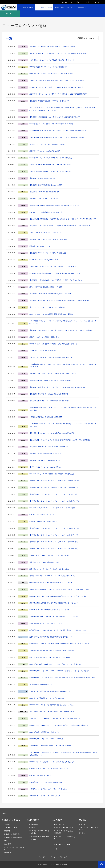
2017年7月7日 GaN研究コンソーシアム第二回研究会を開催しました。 (53, 762)
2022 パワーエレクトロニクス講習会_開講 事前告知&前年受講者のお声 (53, 314)
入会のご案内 (59, 7)
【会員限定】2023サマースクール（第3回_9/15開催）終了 (48, 239)
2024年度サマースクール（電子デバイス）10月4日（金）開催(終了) (51, 165)
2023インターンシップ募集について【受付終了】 (45, 232)
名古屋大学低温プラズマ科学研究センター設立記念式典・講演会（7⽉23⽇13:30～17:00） (59, 630)
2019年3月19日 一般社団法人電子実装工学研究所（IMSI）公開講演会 (52, 650)
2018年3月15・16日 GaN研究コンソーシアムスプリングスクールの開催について (56, 718)
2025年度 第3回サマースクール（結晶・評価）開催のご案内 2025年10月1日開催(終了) (58, 80)
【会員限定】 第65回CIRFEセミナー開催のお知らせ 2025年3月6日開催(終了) (55, 117)
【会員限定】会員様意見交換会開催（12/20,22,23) (46, 454)
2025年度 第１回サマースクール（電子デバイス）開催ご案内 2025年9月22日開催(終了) (58, 94)
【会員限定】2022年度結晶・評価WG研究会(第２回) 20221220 (50, 294)
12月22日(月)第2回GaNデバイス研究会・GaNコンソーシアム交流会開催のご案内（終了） (59, 53)
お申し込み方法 (59, 824)
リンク (87, 2)
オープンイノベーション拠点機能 (14, 848)
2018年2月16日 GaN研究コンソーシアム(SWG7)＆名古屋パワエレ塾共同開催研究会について (60, 725)
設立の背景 (7, 844)
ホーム (64, 2)
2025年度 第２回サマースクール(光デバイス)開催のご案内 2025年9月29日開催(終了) (57, 87)
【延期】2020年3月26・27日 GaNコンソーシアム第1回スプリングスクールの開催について (59, 589)
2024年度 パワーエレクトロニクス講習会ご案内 (45, 151)
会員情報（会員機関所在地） (13, 837)
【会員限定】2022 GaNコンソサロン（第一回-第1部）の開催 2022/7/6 (53, 374)
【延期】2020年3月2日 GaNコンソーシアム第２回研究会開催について (52, 576)
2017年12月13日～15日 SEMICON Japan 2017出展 (46, 739)
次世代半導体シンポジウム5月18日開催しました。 (46, 796)
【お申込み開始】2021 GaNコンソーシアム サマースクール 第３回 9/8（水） (54, 487)
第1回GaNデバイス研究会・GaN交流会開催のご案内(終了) (48, 144)
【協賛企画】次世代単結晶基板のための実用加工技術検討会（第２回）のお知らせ (56, 280)
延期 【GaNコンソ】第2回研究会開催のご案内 (44, 562)
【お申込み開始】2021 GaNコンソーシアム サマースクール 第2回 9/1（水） (54, 494)
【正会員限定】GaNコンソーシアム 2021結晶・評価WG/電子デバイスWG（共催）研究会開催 (60, 440)
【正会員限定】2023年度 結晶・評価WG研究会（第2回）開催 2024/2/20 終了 (55, 205)
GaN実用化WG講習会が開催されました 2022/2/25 (46, 417)
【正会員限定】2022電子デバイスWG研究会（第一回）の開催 (49, 401)
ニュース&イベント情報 (44, 7)
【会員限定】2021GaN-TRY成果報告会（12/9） (45, 460)
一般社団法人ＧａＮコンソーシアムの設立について (46, 623)
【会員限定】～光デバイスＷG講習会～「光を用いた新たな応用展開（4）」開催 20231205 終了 (61, 226)
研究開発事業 (33, 824)
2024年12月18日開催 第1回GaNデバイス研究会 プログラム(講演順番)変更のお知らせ (58, 131)
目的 (5, 841)
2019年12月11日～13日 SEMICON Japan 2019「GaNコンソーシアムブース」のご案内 (58, 596)
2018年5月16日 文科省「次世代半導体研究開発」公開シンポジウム (52, 705)
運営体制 (7, 831)
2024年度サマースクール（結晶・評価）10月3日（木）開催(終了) (51, 158)
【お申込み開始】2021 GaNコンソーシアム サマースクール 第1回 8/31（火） (54, 501)
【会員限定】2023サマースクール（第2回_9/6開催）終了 (48, 253)
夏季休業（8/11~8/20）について (40, 246)
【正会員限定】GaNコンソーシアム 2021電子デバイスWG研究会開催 (52, 433)
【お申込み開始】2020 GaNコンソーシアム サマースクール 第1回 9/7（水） (54, 549)
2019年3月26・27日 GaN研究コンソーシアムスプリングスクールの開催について (56, 664)
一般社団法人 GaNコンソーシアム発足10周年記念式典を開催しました (52, 60)
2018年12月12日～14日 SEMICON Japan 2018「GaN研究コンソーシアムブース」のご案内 (59, 671)
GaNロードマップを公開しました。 (41, 775)
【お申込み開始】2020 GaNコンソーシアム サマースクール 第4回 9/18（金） (54, 528)
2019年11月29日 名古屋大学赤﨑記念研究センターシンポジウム (50, 610)
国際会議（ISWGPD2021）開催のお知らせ (43, 521)
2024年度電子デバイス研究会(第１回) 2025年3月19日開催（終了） (52, 124)
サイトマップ (98, 2)
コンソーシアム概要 (10, 828)
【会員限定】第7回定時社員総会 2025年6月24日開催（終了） (50, 101)
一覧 (55, 849)
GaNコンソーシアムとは (11, 820)
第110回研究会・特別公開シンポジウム (42, 684)
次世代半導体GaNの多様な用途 (39, 836)
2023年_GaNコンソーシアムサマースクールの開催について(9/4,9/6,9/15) (53, 266)
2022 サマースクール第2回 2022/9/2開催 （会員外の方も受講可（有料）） (53, 344)
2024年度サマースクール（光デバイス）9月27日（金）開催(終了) (51, 171)
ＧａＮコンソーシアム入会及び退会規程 (63, 832)
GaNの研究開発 (28, 7)
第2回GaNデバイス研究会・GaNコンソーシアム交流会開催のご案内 (51, 74)
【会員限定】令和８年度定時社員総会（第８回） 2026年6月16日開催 (52, 46)
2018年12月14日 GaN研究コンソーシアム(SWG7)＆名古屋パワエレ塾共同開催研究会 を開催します (62, 678)
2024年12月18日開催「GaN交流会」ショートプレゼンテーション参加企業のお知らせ (57, 137)
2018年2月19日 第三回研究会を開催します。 (44, 732)
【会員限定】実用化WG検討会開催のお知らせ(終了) (46, 185)
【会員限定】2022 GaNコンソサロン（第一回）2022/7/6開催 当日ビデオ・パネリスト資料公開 (61, 330)
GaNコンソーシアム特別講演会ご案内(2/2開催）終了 (47, 212)
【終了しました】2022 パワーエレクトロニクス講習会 (47, 307)
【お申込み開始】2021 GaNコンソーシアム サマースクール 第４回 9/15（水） (55, 481)
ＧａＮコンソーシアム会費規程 (63, 837)
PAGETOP (101, 864)
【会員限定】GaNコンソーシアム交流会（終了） (45, 199)
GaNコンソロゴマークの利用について (89, 829)
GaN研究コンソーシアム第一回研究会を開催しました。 (47, 782)
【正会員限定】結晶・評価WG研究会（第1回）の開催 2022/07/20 (51, 380)
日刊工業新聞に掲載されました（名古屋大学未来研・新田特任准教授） (52, 712)
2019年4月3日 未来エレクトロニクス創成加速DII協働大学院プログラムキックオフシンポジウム (60, 644)
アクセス (82, 833)
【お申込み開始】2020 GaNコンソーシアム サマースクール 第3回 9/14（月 (54, 535)
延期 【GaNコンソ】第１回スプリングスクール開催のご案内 (49, 569)
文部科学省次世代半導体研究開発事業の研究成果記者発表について (51, 637)
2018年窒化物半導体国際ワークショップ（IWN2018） (47, 698)
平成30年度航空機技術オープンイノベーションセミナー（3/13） (50, 657)
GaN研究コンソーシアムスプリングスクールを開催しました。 (50, 769)
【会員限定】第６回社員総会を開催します (43, 178)
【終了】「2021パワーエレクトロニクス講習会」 (45, 467)
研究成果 (32, 828)
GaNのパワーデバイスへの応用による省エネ (39, 832)
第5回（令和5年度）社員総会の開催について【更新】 (47, 287)
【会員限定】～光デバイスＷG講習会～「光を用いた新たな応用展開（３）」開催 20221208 (59, 300)
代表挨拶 (7, 824)
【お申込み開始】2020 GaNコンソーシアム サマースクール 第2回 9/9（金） (54, 542)
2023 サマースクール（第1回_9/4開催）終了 (44, 260)
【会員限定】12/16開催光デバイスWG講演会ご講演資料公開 (49, 447)
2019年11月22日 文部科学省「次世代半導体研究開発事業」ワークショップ (54, 603)
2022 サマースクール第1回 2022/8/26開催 (43, 351)
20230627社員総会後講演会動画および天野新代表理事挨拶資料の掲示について (55, 273)
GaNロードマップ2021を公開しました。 (43, 515)
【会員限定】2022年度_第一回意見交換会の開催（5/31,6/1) (49, 394)
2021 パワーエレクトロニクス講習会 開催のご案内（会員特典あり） (52, 474)
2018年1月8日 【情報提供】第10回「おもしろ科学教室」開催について (53, 746)
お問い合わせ (71, 7)
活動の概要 (7, 853)
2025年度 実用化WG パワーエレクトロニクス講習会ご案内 (48, 67)
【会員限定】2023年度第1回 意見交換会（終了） (46, 192)
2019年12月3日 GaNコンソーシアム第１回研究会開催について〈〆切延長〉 (54, 617)
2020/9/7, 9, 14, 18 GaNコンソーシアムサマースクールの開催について (52, 555)
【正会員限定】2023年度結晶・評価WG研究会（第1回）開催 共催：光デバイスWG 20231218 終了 (63, 219)
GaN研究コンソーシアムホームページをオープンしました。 (49, 789)
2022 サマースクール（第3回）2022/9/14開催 (44, 337)
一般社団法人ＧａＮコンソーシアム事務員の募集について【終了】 (51, 583)
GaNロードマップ (35, 840)
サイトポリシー (76, 2)
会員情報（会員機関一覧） (13, 834)
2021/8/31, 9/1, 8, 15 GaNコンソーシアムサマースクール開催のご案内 (52, 508)
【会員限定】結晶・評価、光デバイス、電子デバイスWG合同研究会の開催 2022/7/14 (57, 387)
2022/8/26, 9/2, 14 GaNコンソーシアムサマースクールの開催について (52, 357)
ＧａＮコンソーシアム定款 (63, 828)
